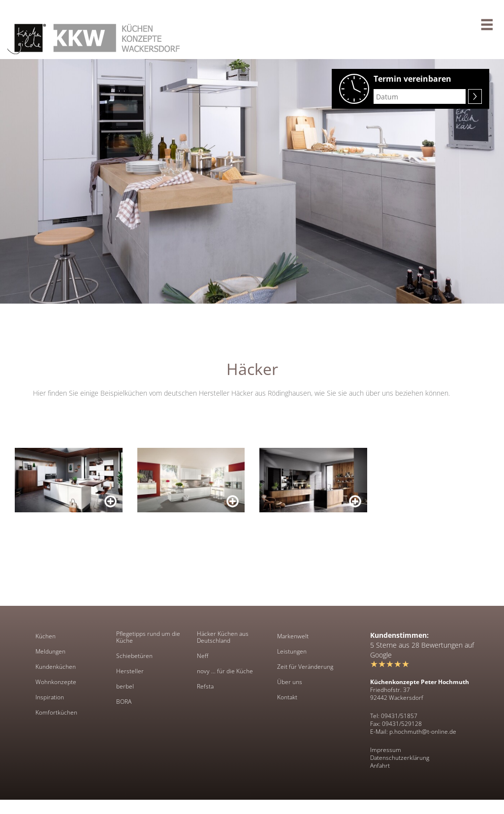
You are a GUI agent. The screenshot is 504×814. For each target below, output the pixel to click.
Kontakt (287, 697)
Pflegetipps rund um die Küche (148, 637)
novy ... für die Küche (225, 671)
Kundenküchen (56, 667)
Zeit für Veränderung (305, 667)
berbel (125, 687)
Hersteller (130, 671)
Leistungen (292, 652)
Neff (203, 656)
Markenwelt (293, 636)
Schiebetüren (134, 656)
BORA (124, 702)
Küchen (46, 636)
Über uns (290, 682)
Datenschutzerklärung (400, 758)
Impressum (386, 750)
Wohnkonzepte (56, 682)
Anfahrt (380, 766)
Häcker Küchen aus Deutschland (223, 637)
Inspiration (50, 697)
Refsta (205, 687)
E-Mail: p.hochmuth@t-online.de (413, 732)
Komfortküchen (56, 713)
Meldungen (50, 652)
